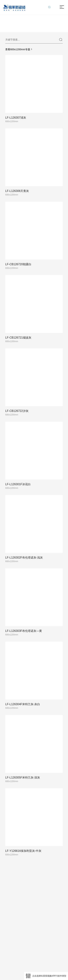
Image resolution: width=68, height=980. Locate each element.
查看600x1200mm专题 (19, 49)
